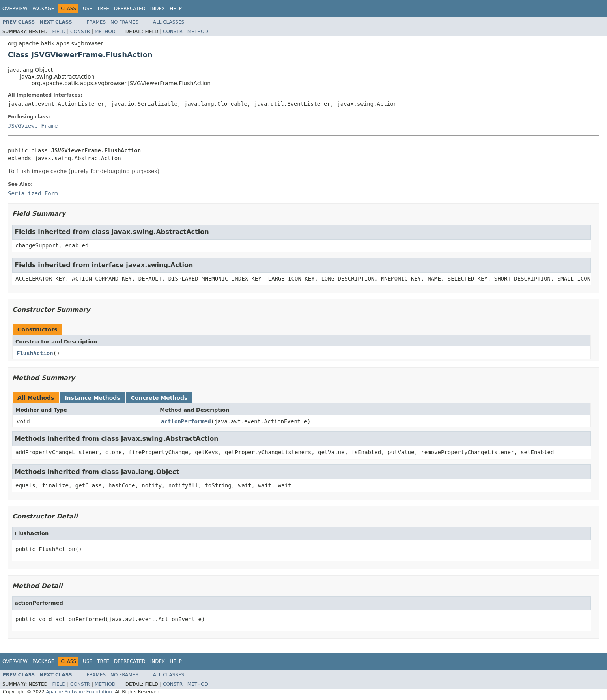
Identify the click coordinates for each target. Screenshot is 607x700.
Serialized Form (33, 193)
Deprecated (130, 9)
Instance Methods (92, 398)
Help (176, 9)
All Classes (169, 22)
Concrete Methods (159, 398)
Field (59, 32)
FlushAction (35, 353)
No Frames (124, 22)
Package (43, 9)
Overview (15, 9)
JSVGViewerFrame (33, 126)
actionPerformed (186, 421)
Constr (80, 32)
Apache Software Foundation (79, 692)
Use (88, 9)
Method (105, 32)
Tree (103, 9)
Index (158, 9)
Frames (96, 22)
